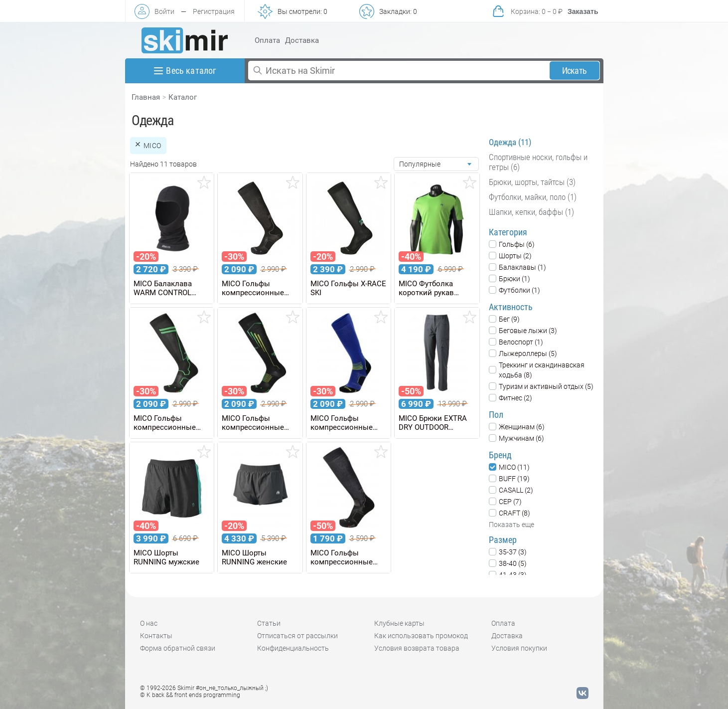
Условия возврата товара (417, 648)
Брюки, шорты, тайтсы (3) (532, 182)
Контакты (156, 636)
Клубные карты (399, 623)
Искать (574, 71)
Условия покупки (519, 648)
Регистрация (214, 11)
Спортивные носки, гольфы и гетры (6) (538, 162)
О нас (149, 623)
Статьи (269, 623)
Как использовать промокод (421, 636)
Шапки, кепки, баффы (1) (531, 212)
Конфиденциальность (293, 648)
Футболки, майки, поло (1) (533, 197)
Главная (146, 97)
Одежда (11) (510, 142)
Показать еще (511, 525)
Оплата (267, 40)
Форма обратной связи (178, 648)
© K (190, 695)
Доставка (302, 40)
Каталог (183, 97)
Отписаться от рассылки (297, 636)
